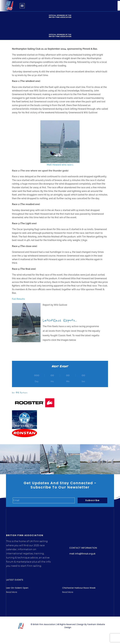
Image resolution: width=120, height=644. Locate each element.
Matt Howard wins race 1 (60, 143)
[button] (22, 6)
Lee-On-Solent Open (17, 588)
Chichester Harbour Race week (79, 588)
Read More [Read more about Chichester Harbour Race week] (68, 592)
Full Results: (19, 299)
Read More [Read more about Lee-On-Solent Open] (12, 592)
